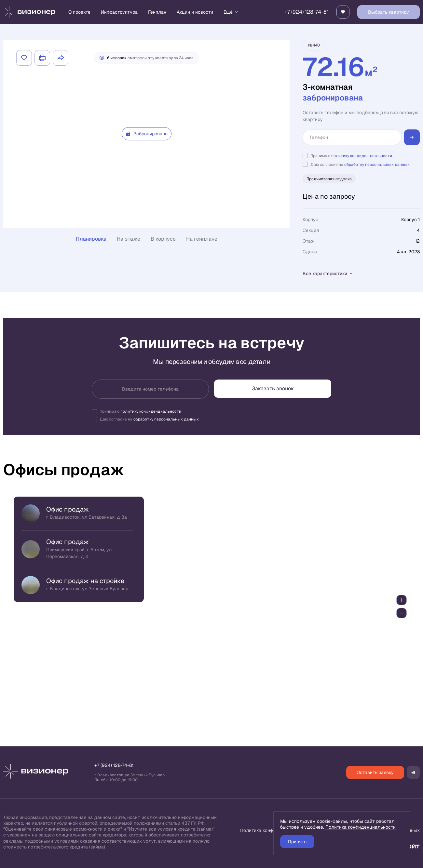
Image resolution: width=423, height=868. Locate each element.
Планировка (91, 239)
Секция (311, 230)
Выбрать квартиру (389, 12)
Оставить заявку (375, 772)
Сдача (310, 252)
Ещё (231, 12)
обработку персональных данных (377, 165)
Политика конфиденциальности (361, 827)
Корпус (310, 220)
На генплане (202, 239)
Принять (297, 842)
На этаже (129, 239)
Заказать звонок (273, 388)
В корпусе (163, 239)
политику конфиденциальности (362, 156)
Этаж (309, 241)
